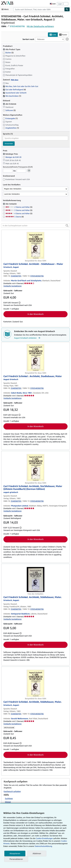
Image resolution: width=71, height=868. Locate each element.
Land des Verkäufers (12, 194)
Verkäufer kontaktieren (12, 286)
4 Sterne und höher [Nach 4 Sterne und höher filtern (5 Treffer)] (19, 213)
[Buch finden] (67, 9)
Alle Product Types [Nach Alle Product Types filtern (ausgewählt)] (12, 49)
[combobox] (39, 9)
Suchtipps (9, 798)
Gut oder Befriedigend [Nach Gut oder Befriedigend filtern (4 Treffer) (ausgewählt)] (14, 89)
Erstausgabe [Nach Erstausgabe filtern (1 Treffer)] (10, 118)
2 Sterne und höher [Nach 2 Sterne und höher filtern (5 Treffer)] (19, 207)
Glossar (8, 802)
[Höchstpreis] (21, 171)
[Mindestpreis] (8, 171)
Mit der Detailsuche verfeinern (40, 26)
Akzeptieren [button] (15, 853)
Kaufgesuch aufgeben (12, 791)
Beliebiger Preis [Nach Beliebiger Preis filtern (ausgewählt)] (11, 154)
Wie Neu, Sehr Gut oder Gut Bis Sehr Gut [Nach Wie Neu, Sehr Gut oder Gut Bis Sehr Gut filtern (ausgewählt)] (21, 86)
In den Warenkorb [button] (35, 314)
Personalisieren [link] (16, 859)
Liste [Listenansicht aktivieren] (53, 35)
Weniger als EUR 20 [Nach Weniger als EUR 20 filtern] (12, 157)
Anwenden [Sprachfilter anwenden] (9, 143)
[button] (67, 226)
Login (60, 4)
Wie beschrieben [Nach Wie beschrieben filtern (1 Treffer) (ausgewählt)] (12, 96)
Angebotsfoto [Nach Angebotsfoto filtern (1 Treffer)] (11, 128)
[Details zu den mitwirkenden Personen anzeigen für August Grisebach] (11, 267)
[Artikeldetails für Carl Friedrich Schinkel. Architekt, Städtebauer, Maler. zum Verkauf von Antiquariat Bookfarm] (35, 579)
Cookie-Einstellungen (44, 838)
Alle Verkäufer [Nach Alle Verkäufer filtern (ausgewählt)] (11, 204)
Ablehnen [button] (37, 853)
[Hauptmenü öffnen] (6, 9)
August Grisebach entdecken (27, 338)
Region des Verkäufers (13, 189)
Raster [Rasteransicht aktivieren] (63, 35)
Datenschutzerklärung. (44, 846)
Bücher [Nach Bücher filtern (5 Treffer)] (8, 52)
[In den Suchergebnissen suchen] (35, 226)
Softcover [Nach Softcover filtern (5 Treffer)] (9, 110)
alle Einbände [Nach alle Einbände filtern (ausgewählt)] (10, 104)
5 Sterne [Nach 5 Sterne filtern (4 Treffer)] (15, 217)
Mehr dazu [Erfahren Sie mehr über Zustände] (15, 80)
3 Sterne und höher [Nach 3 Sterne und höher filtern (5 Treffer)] (19, 210)
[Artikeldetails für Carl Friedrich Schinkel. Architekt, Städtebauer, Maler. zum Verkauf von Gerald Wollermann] (35, 683)
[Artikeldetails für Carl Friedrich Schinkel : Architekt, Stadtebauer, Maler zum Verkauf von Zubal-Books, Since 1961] (35, 358)
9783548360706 (17, 26)
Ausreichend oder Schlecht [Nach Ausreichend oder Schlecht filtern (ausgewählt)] (15, 93)
